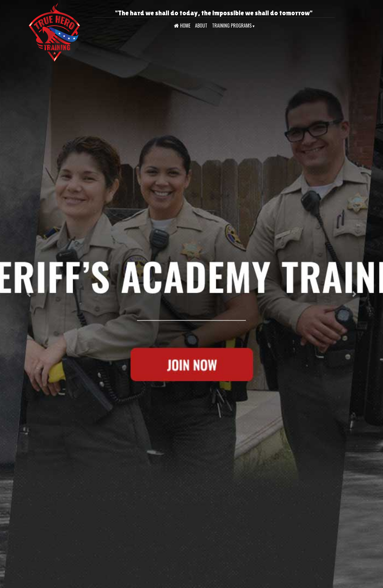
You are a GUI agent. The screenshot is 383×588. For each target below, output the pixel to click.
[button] (29, 294)
